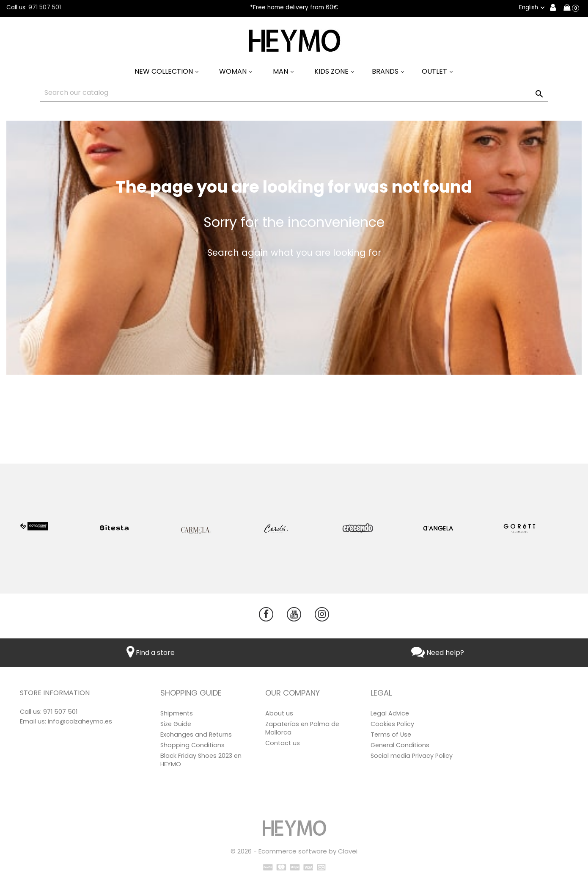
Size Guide (176, 724)
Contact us (283, 743)
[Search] (294, 93)
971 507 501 (45, 7)
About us (279, 713)
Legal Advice (390, 713)
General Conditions (400, 745)
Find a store (151, 653)
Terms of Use (391, 735)
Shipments (177, 713)
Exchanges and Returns (196, 735)
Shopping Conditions (192, 745)
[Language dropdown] (533, 8)
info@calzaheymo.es (80, 721)
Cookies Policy (392, 724)
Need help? (438, 653)
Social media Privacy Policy (412, 756)
